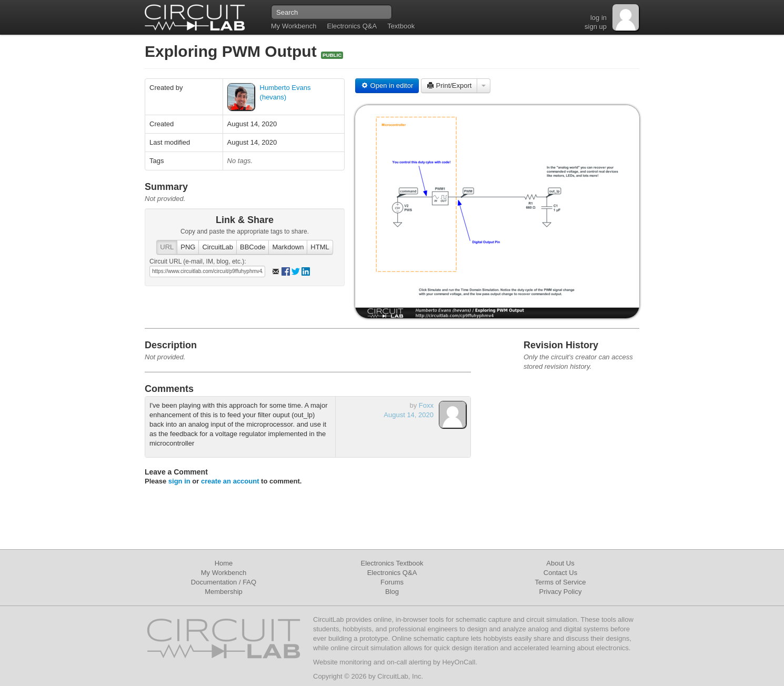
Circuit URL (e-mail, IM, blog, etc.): (198, 261)
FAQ (249, 582)
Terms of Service (561, 582)
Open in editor (387, 85)
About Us (560, 563)
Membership (224, 592)
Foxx (426, 405)
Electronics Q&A (352, 26)
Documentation (214, 582)
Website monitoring (342, 662)
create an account (230, 481)
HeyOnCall (459, 662)
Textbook (401, 26)
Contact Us (560, 573)
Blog (392, 592)
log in (599, 18)
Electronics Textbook (392, 563)
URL (167, 247)
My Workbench (294, 26)
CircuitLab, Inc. (400, 676)
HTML (320, 247)
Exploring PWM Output (233, 51)
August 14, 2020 (409, 415)
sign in (179, 481)
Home (224, 563)
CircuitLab (218, 247)
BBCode (253, 247)
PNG (188, 247)
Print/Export (449, 85)
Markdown (288, 247)
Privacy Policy (561, 592)
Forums (392, 582)
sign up (596, 27)
